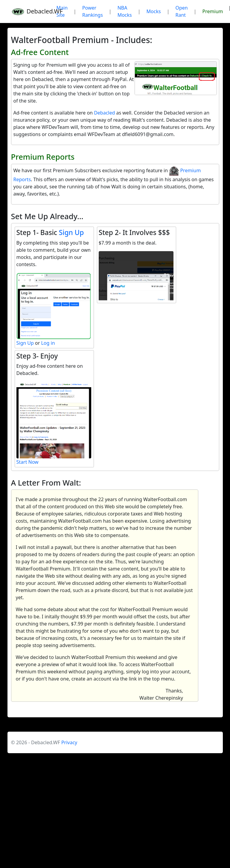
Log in (48, 343)
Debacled (104, 113)
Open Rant (182, 11)
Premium (213, 11)
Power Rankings (93, 11)
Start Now (28, 462)
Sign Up (71, 232)
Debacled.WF (30, 12)
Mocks (154, 11)
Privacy (69, 742)
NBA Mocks (125, 11)
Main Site (62, 11)
